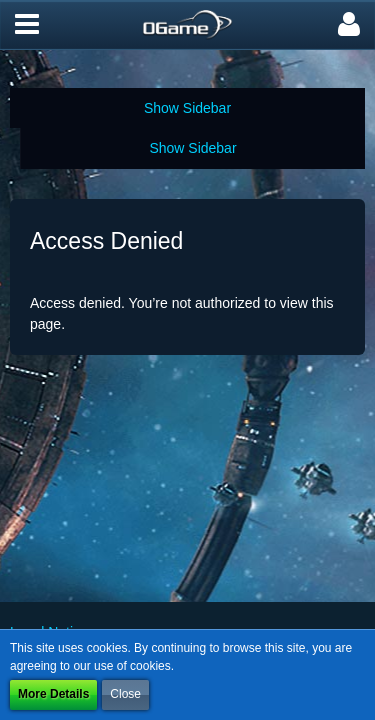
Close (125, 694)
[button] (27, 25)
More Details (53, 694)
